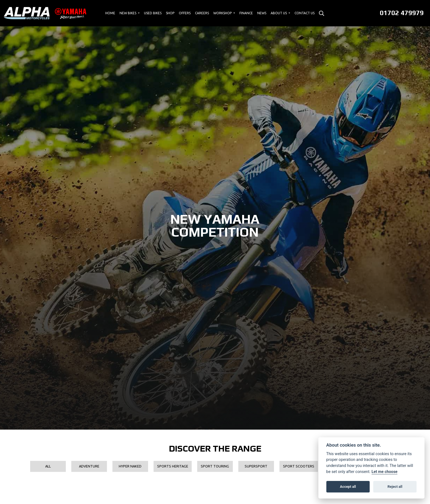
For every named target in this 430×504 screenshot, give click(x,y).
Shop (170, 13)
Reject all (395, 487)
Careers (202, 13)
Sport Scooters (299, 466)
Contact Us (305, 13)
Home (110, 13)
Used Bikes (153, 13)
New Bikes (128, 13)
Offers (185, 13)
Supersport (256, 466)
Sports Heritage (173, 466)
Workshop (223, 13)
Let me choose (385, 472)
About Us (279, 13)
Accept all (348, 487)
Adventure (89, 466)
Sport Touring (215, 466)
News (262, 13)
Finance (246, 13)
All (48, 466)
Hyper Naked (130, 466)
